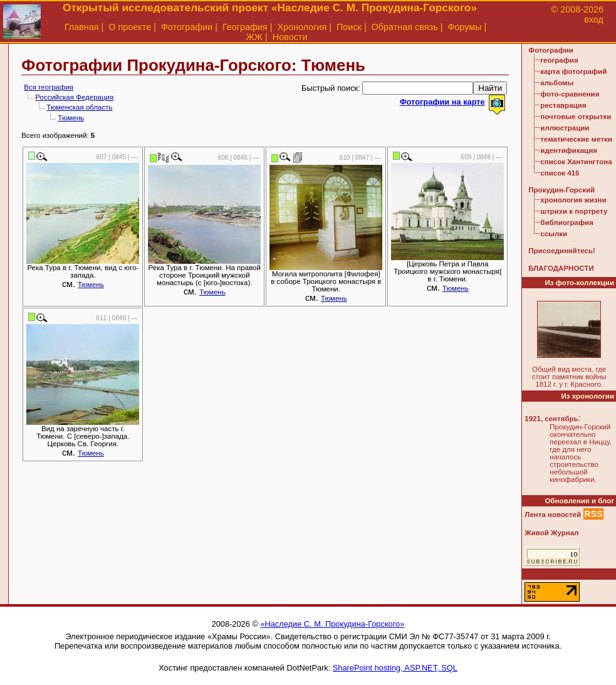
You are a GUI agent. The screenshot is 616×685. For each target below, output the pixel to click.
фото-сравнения (570, 94)
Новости (290, 37)
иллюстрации (565, 128)
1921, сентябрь (551, 419)
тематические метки (576, 139)
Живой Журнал (551, 533)
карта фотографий (573, 71)
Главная (82, 27)
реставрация (563, 105)
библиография (567, 222)
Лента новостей (553, 515)
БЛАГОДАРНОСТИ (561, 268)
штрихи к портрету (574, 211)
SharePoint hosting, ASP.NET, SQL (395, 668)
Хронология (302, 27)
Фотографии (187, 27)
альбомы (557, 83)
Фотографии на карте (442, 102)
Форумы (464, 27)
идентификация (569, 150)
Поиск (349, 27)
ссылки (554, 234)
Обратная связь (405, 27)
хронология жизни (573, 200)
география (559, 60)
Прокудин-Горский (561, 190)
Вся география (49, 87)
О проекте (130, 27)
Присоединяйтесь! (562, 251)
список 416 (560, 173)
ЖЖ (254, 37)
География (245, 27)
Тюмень (71, 118)
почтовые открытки (576, 117)
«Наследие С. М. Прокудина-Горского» (332, 624)
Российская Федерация (74, 97)
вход (594, 19)
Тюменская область (79, 107)
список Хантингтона (576, 162)
